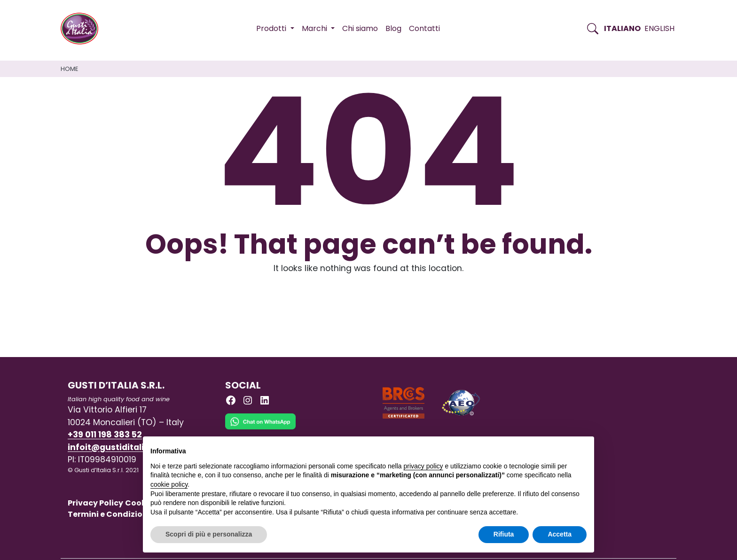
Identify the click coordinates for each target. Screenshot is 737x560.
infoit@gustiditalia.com (120, 447)
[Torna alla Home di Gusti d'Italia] (83, 29)
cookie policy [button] (169, 484)
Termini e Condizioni (109, 514)
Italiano (622, 28)
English (659, 28)
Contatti (424, 28)
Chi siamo (360, 28)
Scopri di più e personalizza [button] (209, 534)
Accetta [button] (560, 534)
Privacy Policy (95, 503)
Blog (393, 28)
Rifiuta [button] (504, 534)
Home (69, 69)
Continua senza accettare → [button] (543, 448)
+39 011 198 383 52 (105, 435)
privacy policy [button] (423, 466)
